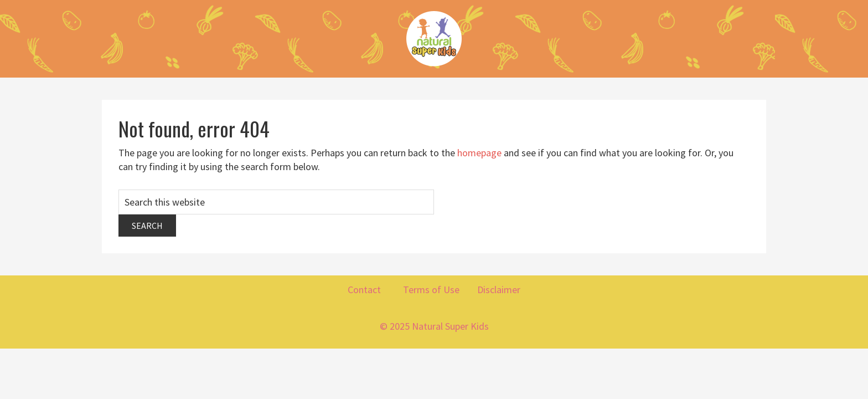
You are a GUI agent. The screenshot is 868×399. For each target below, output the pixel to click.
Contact (365, 290)
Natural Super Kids (434, 39)
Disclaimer (499, 290)
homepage (479, 153)
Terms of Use (432, 290)
